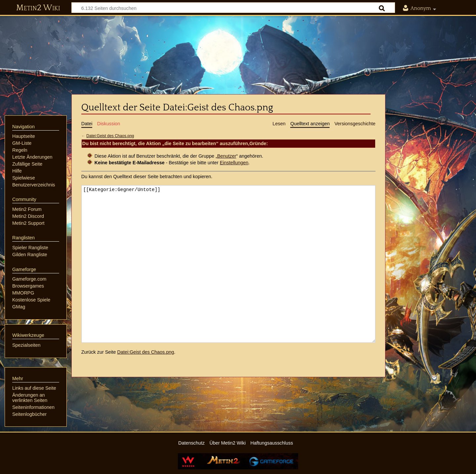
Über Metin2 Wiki (228, 443)
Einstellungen (234, 163)
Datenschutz (191, 443)
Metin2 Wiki (38, 8)
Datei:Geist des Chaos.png (110, 136)
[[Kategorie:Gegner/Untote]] (228, 264)
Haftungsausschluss (272, 443)
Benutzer (227, 156)
